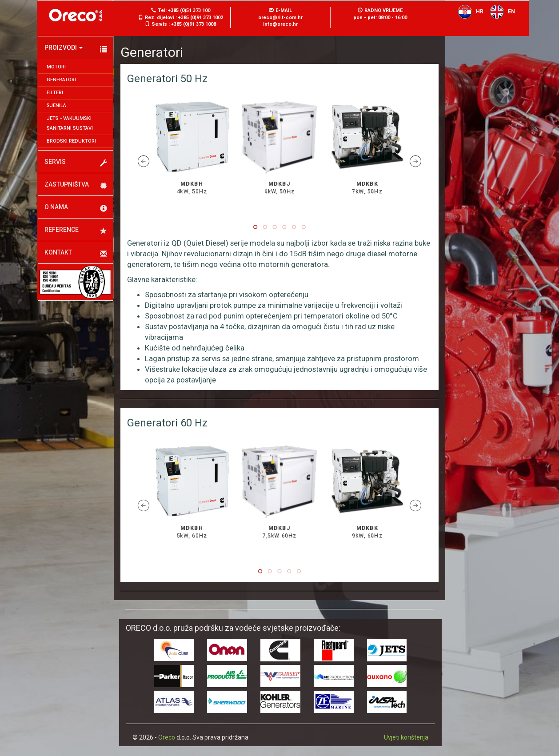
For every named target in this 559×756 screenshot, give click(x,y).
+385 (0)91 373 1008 (194, 24)
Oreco (167, 737)
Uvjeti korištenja (406, 737)
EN (500, 12)
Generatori (61, 80)
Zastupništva (76, 185)
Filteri (55, 93)
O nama (76, 208)
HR (468, 12)
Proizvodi (76, 48)
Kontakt (76, 253)
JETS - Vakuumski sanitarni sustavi (70, 123)
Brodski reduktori (71, 141)
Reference (76, 231)
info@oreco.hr (280, 24)
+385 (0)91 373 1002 (201, 18)
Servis (76, 163)
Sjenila (56, 105)
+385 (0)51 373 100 (189, 10)
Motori (56, 67)
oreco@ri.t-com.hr (280, 18)
